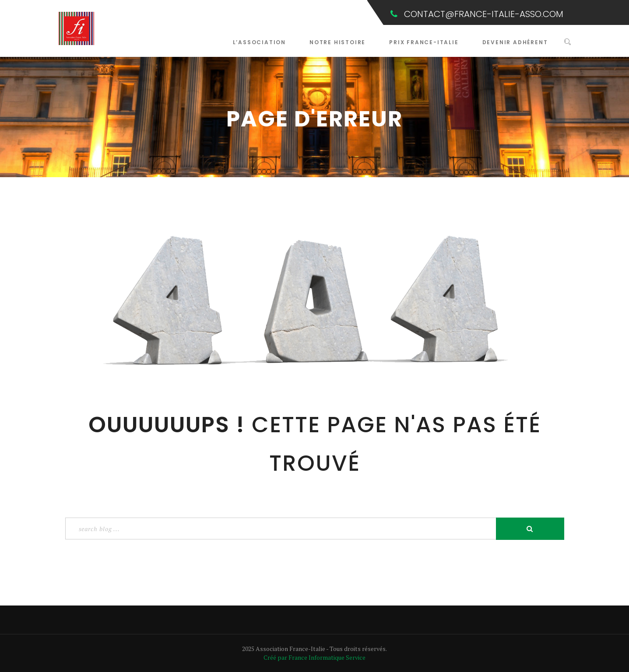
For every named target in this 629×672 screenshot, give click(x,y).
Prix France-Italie (424, 42)
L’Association (259, 42)
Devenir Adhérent (515, 42)
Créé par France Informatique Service (314, 657)
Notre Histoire (337, 42)
